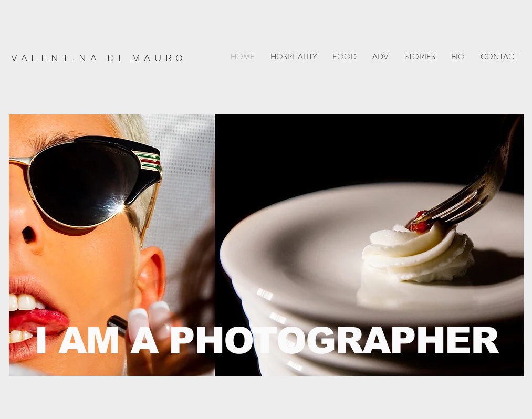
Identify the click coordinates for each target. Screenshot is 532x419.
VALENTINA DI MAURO (99, 58)
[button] (294, 57)
